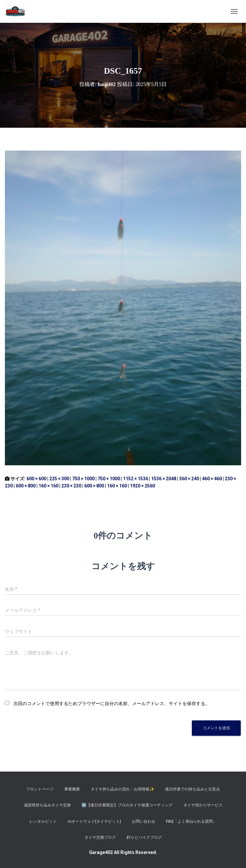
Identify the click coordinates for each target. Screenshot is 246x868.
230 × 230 (71, 486)
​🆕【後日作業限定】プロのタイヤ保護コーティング (127, 805)
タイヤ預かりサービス (203, 805)
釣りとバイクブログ (144, 837)
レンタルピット (43, 821)
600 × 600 (36, 479)
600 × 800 (26, 486)
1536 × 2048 (164, 479)
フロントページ (40, 789)
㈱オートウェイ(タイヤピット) (94, 821)
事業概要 (72, 789)
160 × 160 (48, 486)
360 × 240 (189, 479)
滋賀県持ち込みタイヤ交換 (47, 805)
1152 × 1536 (136, 479)
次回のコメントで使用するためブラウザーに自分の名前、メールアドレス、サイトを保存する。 (112, 703)
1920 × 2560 (142, 486)
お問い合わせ (144, 821)
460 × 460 (212, 479)
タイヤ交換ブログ (100, 837)
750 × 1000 (83, 479)
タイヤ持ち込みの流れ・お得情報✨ (123, 789)
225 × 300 (59, 479)
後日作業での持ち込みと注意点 (192, 789)
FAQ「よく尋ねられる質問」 (191, 821)
